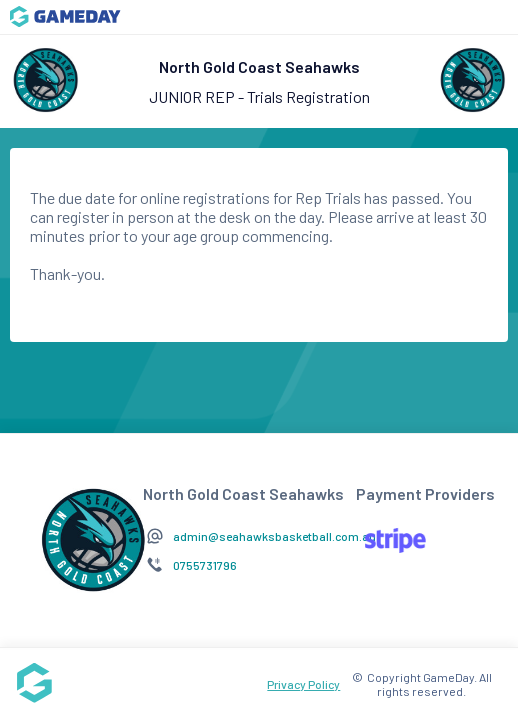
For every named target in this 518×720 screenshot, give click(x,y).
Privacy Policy (303, 684)
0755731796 (205, 565)
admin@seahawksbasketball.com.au (274, 536)
